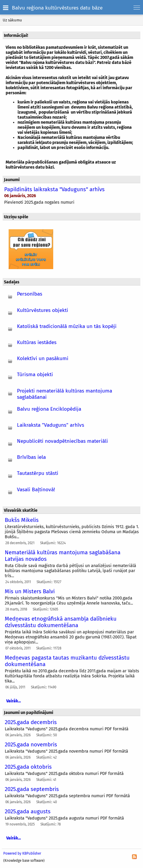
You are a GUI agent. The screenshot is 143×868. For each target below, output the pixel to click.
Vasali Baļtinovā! (36, 490)
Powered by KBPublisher (22, 853)
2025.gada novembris (31, 745)
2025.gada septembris (32, 789)
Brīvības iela (31, 457)
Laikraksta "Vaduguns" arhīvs (51, 425)
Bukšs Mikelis (22, 520)
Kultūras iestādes (37, 342)
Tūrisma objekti (35, 375)
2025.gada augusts (28, 812)
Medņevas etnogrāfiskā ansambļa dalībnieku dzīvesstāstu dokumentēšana (61, 622)
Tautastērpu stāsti (38, 473)
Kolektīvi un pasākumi (43, 358)
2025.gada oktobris (28, 767)
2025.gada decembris (31, 722)
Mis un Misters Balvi (30, 591)
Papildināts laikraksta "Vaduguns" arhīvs (54, 189)
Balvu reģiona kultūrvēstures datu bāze (57, 8)
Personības (30, 294)
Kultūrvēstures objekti (43, 310)
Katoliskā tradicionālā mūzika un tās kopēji (67, 326)
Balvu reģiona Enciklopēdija (49, 409)
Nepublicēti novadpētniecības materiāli (62, 441)
